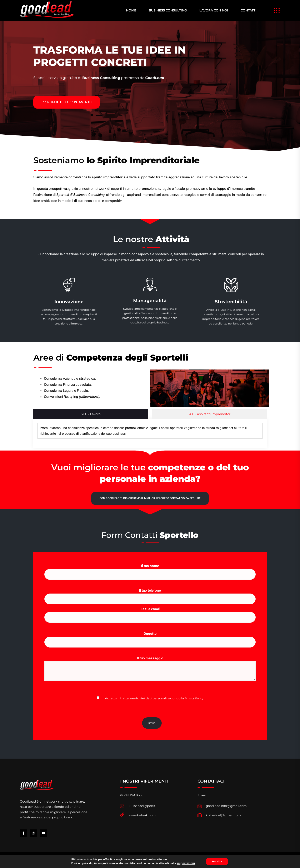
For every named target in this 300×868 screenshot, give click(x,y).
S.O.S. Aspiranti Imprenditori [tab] (209, 414)
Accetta (217, 861)
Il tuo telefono (150, 595)
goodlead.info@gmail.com (226, 806)
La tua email (150, 613)
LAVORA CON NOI (214, 10)
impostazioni (186, 863)
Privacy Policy (194, 698)
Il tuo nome (150, 570)
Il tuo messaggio (150, 672)
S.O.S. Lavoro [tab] (91, 414)
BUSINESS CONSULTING (168, 10)
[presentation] (76, 709)
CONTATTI (249, 10)
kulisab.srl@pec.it (142, 806)
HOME (131, 10)
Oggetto (150, 638)
